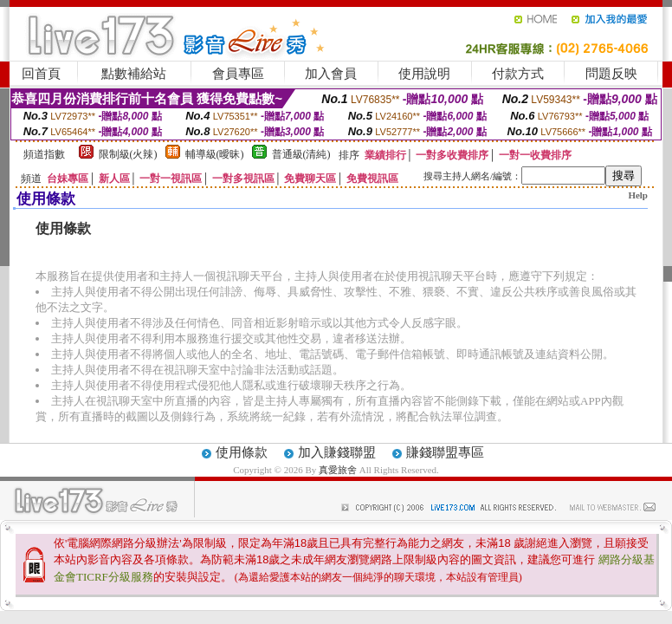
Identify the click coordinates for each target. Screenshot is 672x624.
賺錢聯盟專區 (445, 452)
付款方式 (518, 74)
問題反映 (611, 74)
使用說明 (424, 74)
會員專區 (238, 74)
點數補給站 (134, 74)
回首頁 (41, 74)
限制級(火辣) (128, 154)
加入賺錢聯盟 (337, 452)
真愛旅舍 (338, 470)
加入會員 (331, 74)
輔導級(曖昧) (215, 154)
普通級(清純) (301, 154)
